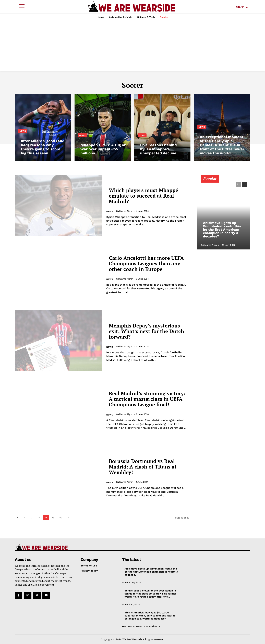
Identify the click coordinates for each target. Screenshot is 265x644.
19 (53, 518)
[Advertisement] (132, 46)
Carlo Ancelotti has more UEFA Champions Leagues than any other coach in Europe (146, 263)
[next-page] (68, 518)
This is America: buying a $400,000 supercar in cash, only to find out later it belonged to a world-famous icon (150, 616)
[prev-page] (18, 518)
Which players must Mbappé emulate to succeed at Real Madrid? (143, 196)
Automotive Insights (134, 626)
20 (61, 518)
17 (39, 518)
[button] (243, 7)
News (23, 131)
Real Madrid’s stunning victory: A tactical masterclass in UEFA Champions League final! (147, 399)
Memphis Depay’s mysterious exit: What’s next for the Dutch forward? (146, 331)
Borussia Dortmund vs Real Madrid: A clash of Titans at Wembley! (143, 467)
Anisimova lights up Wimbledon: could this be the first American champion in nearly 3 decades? (222, 230)
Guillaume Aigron (125, 211)
